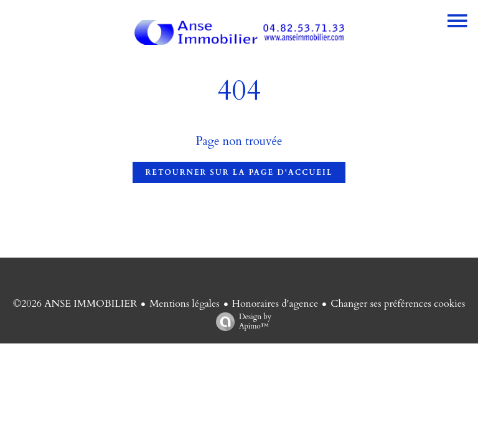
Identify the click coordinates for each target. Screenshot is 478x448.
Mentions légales (184, 304)
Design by (241, 321)
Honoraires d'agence (275, 304)
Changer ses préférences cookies (398, 304)
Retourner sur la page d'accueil (239, 172)
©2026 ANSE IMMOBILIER (75, 304)
